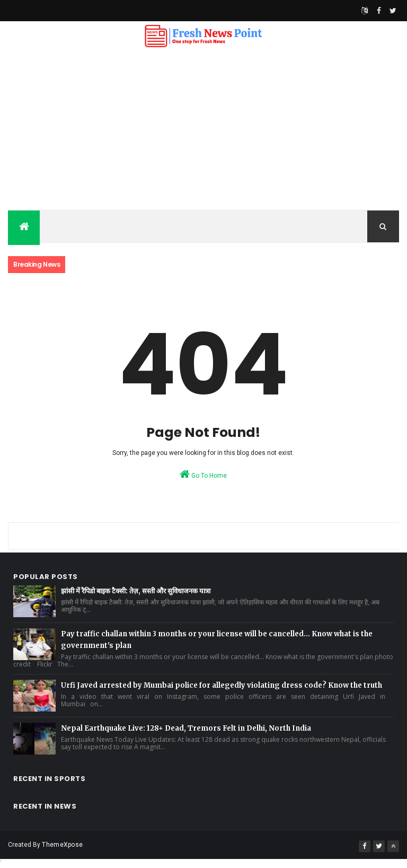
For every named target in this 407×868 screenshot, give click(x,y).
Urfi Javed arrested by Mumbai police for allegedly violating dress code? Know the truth (222, 685)
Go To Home (203, 474)
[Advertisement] (203, 130)
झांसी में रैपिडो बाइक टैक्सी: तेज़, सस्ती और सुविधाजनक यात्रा (136, 591)
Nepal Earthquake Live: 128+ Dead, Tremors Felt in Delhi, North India (186, 728)
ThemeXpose (62, 845)
